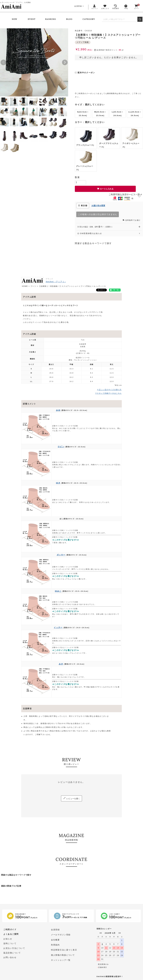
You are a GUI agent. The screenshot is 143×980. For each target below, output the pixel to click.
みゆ (58, 410)
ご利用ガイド (10, 930)
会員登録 (78, 6)
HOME (25, 286)
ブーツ (33, 286)
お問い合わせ (10, 960)
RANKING (51, 19)
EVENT (32, 19)
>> (120, 933)
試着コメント (29, 404)
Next (65, 62)
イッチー (58, 627)
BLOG (69, 19)
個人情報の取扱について (63, 955)
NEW (15, 19)
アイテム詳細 (29, 334)
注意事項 (27, 709)
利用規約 (55, 945)
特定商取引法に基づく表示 (64, 950)
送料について (10, 945)
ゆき (58, 483)
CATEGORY (89, 19)
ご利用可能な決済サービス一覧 (125, 194)
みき (61, 664)
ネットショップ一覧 (61, 960)
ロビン (61, 447)
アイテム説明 (29, 297)
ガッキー (61, 555)
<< (101, 933)
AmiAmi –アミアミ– (56, 282)
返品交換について (12, 955)
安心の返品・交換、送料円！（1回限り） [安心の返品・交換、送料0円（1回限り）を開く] (109, 227)
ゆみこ (58, 591)
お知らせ (8, 940)
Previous (3, 62)
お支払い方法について (14, 950)
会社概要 (55, 940)
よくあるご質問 (11, 935)
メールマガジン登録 (61, 935)
